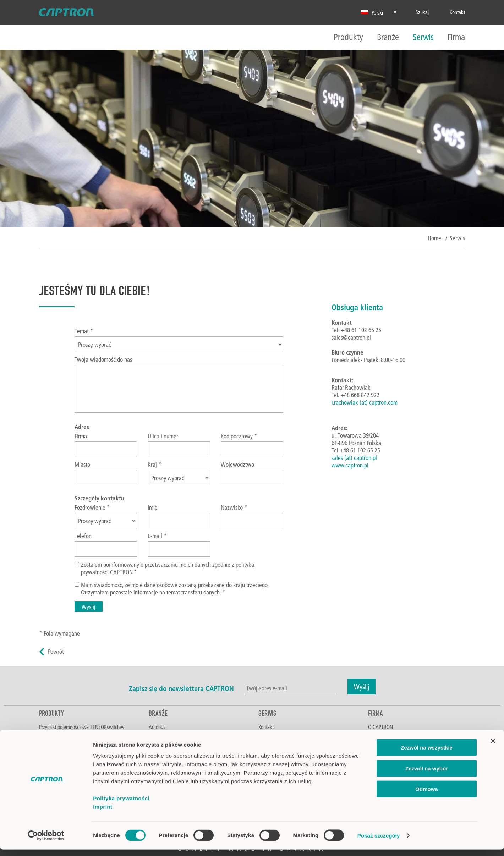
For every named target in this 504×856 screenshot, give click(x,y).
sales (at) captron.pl (354, 458)
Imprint (103, 813)
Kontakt (266, 727)
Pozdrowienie (92, 507)
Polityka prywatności (121, 805)
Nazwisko (234, 507)
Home (434, 238)
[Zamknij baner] (493, 747)
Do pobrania (271, 736)
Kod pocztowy (239, 436)
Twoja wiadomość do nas (103, 359)
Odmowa (426, 795)
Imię (153, 507)
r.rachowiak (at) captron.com (365, 402)
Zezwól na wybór (427, 775)
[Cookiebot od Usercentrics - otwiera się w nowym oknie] (46, 842)
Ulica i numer (163, 436)
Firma (456, 37)
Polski (372, 12)
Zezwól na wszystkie (427, 754)
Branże (388, 37)
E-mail (157, 536)
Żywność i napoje (166, 736)
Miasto (82, 464)
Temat (84, 331)
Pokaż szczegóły (379, 842)
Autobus (157, 727)
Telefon (83, 536)
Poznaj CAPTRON (385, 736)
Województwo (237, 464)
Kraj (155, 464)
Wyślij (89, 607)
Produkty (348, 37)
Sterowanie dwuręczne (62, 736)
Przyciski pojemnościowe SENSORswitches (82, 727)
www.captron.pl (350, 465)
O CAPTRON (380, 727)
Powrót (56, 651)
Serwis (423, 37)
